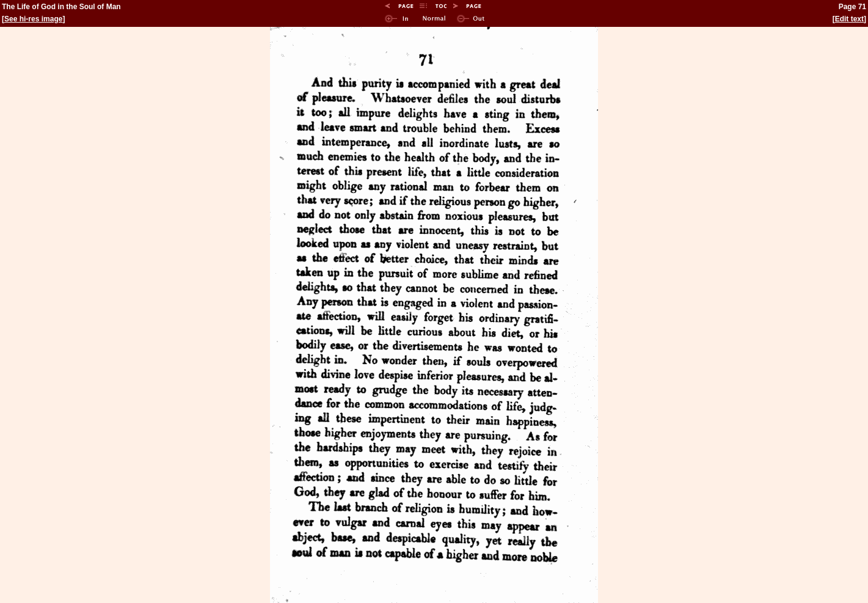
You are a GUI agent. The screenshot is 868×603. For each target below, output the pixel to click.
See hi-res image (33, 19)
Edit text (849, 19)
